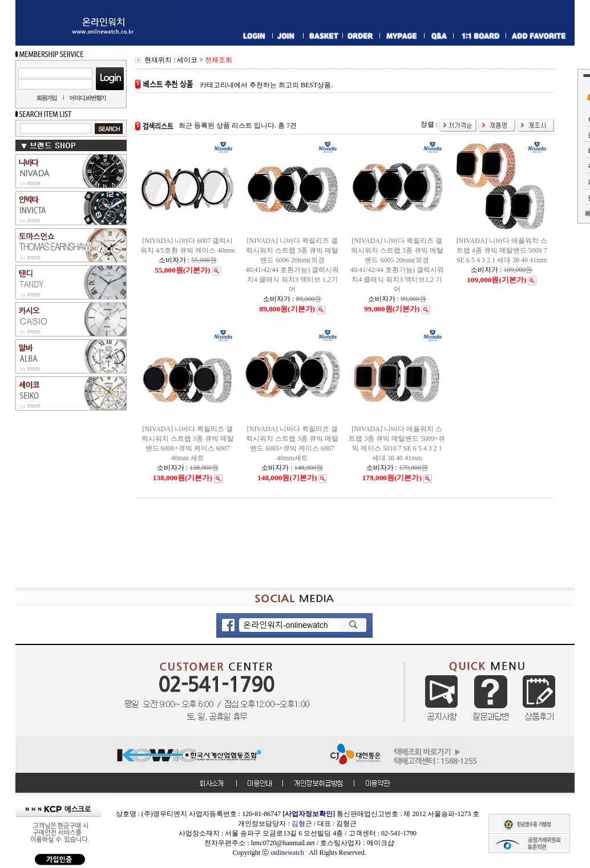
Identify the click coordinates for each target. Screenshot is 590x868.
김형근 (302, 824)
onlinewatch (290, 853)
